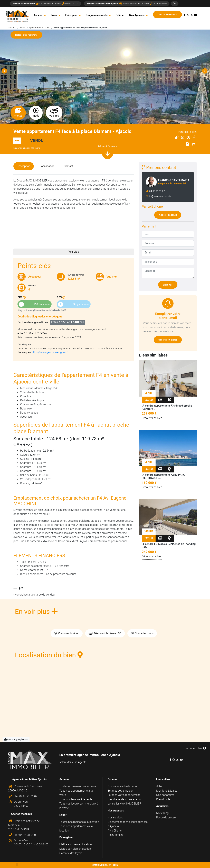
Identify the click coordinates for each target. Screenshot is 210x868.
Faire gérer (71, 15)
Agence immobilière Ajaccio (29, 779)
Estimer (120, 15)
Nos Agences (137, 15)
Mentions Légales (167, 791)
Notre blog (162, 813)
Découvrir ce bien (152, 418)
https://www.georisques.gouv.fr (50, 352)
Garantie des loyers (71, 853)
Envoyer (169, 285)
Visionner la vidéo (67, 633)
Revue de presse (166, 817)
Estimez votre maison (121, 791)
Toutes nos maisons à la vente (78, 786)
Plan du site (163, 799)
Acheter (38, 15)
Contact (68, 166)
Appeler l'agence (169, 215)
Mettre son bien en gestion (75, 849)
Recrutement (115, 835)
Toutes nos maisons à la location (79, 822)
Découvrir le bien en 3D (105, 633)
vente (22, 28)
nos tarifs (35, 148)
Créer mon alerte (169, 340)
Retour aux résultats (28, 35)
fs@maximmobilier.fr (160, 196)
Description (24, 166)
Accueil (12, 28)
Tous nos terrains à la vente (76, 799)
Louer (54, 15)
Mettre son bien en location (76, 844)
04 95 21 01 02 (157, 191)
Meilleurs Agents (76, 762)
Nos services (115, 817)
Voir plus (74, 252)
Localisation (47, 166)
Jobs (159, 786)
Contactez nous (142, 633)
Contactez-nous (169, 15)
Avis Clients (115, 831)
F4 (48, 28)
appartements (36, 28)
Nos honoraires (165, 795)
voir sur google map (16, 739)
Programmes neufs (97, 15)
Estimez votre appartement (124, 795)
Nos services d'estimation (123, 786)
